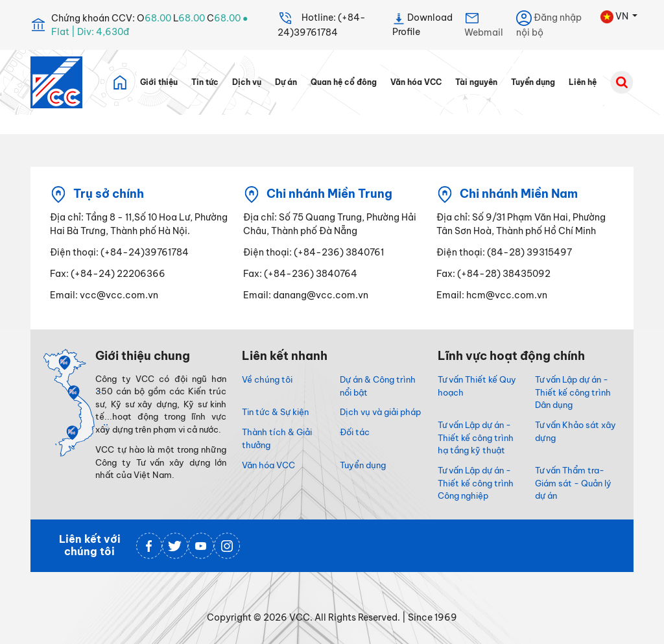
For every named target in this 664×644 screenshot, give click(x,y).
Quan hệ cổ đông (344, 82)
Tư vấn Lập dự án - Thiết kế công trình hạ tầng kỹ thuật (476, 438)
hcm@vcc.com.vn (507, 295)
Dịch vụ (247, 82)
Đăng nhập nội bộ (549, 24)
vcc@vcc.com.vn (119, 295)
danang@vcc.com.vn (321, 295)
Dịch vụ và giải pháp (380, 412)
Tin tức (205, 82)
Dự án (286, 82)
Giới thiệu (159, 82)
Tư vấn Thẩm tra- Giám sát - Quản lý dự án (573, 483)
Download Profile (422, 24)
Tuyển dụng (533, 82)
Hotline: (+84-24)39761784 (322, 24)
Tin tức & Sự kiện (275, 412)
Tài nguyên (476, 82)
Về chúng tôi (267, 379)
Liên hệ (583, 82)
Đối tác (355, 432)
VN (615, 17)
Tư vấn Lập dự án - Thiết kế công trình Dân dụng (573, 392)
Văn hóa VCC (416, 82)
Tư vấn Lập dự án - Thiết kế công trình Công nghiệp (476, 483)
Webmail (484, 24)
